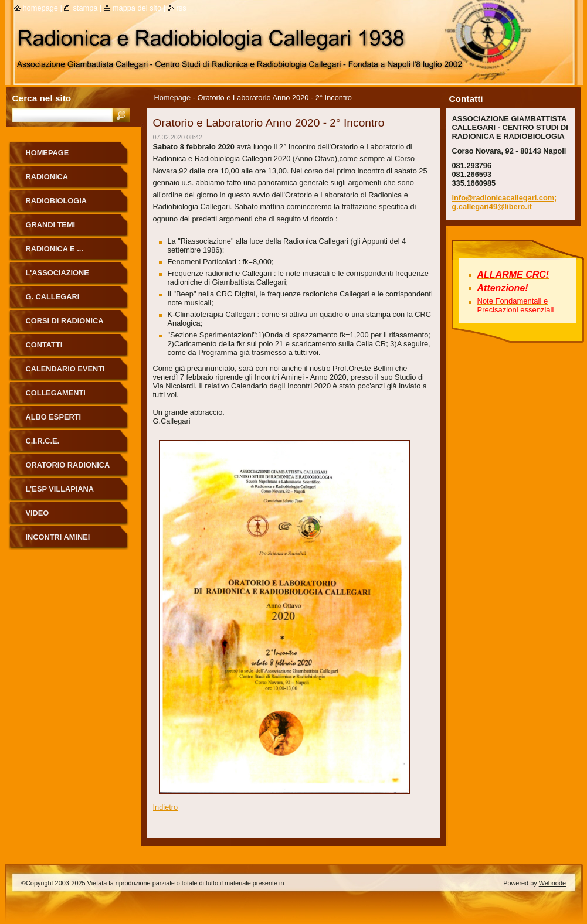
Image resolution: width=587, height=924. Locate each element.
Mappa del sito (137, 8)
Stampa (85, 8)
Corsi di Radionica (65, 321)
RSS (181, 8)
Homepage (173, 98)
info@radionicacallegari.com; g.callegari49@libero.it (505, 202)
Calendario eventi (65, 369)
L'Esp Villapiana (60, 489)
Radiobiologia (57, 201)
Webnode (552, 883)
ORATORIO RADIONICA (68, 465)
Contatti (44, 345)
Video (38, 513)
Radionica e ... (55, 249)
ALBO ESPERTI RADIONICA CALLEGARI (70, 421)
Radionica (47, 177)
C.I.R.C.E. (43, 441)
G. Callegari (53, 297)
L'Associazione (57, 273)
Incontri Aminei (58, 537)
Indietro (166, 807)
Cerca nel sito (42, 98)
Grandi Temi (51, 225)
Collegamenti (56, 393)
